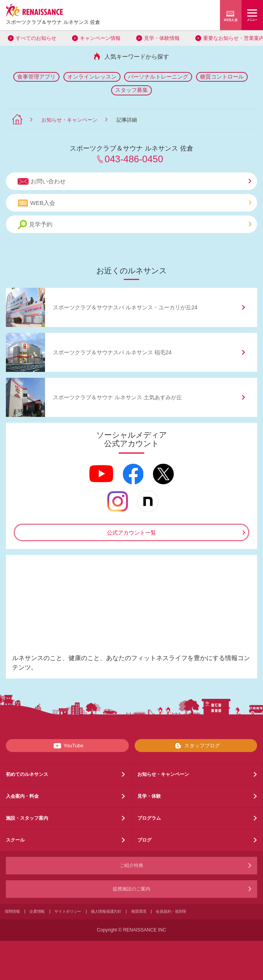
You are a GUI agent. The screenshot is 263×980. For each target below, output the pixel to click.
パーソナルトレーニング (158, 77)
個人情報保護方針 (106, 911)
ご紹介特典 (131, 865)
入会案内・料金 (22, 796)
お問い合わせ (134, 181)
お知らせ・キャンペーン (69, 120)
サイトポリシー (68, 911)
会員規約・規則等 (171, 911)
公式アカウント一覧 (131, 533)
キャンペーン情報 (100, 38)
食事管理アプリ (36, 77)
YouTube (67, 746)
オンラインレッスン (92, 77)
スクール (15, 840)
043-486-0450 (134, 159)
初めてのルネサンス (27, 774)
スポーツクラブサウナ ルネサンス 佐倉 (53, 22)
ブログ (144, 840)
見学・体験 (149, 796)
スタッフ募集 (131, 90)
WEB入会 (134, 203)
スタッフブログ (196, 746)
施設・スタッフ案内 (27, 818)
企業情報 (37, 911)
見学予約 (134, 225)
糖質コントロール (222, 77)
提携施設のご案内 (131, 889)
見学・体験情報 (162, 38)
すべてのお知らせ (36, 38)
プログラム (149, 818)
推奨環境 (139, 911)
